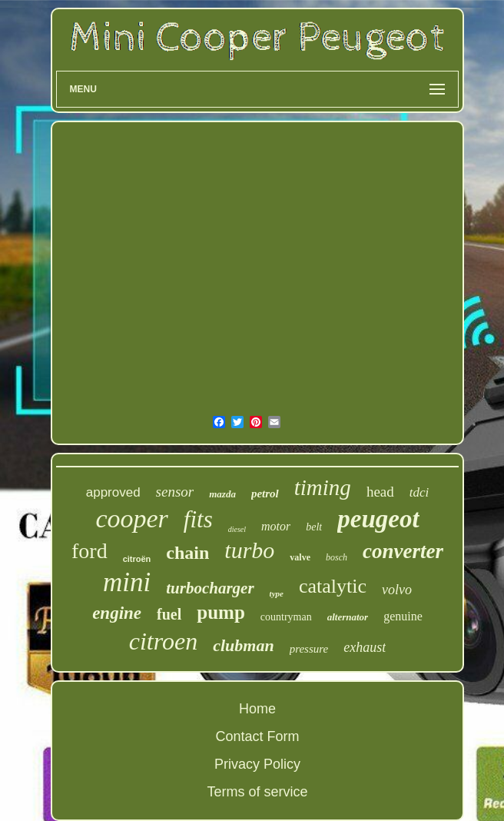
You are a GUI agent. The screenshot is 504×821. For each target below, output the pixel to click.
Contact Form (257, 736)
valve (300, 557)
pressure (309, 649)
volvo (397, 590)
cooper (131, 519)
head (380, 492)
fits (198, 519)
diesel (237, 529)
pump (221, 612)
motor (276, 526)
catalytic (333, 586)
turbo (249, 550)
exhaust (365, 647)
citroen (163, 641)
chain (187, 553)
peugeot (378, 519)
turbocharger (210, 588)
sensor (175, 492)
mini (127, 582)
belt (314, 527)
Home (257, 709)
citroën (137, 559)
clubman (243, 645)
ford (90, 551)
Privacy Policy (257, 764)
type (277, 593)
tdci (419, 492)
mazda (222, 494)
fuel (169, 614)
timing (323, 487)
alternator (348, 617)
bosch (337, 557)
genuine (403, 616)
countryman (286, 617)
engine (117, 613)
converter (403, 551)
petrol (265, 494)
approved (113, 492)
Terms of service (257, 792)
